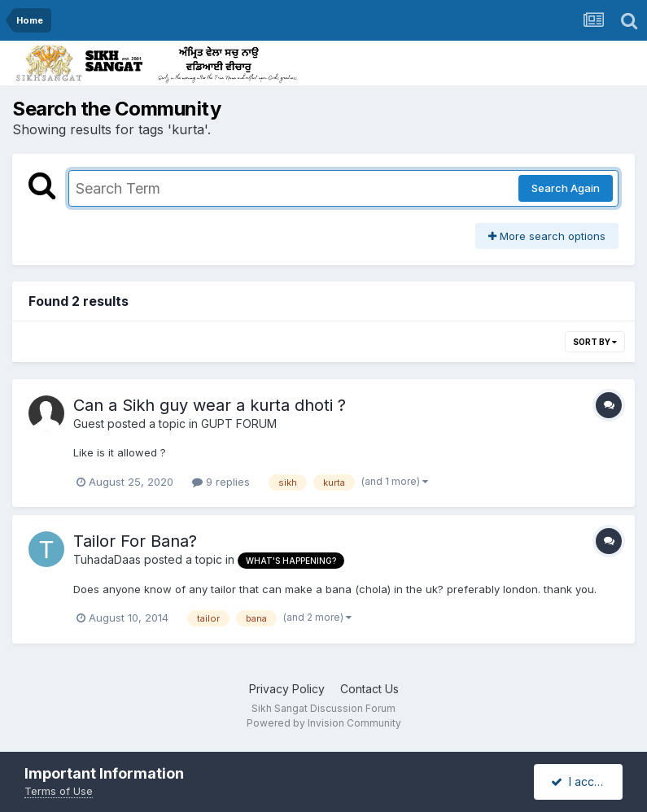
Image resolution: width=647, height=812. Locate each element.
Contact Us (369, 689)
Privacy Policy (287, 689)
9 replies (221, 482)
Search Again (566, 188)
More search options (547, 236)
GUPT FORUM (239, 423)
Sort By (595, 342)
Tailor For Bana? (135, 541)
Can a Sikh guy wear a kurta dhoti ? (210, 405)
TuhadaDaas (107, 559)
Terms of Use (59, 791)
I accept (581, 781)
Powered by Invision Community (324, 723)
